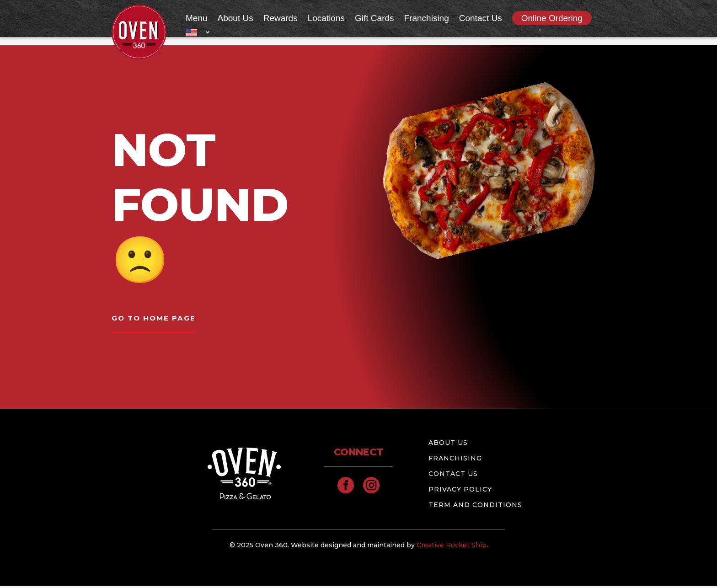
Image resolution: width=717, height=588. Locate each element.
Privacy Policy (460, 491)
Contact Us (481, 19)
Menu (197, 19)
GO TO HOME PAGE (156, 319)
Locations (326, 19)
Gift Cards (375, 19)
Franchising (427, 19)
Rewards (281, 19)
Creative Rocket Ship (452, 547)
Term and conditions (475, 507)
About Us (235, 19)
